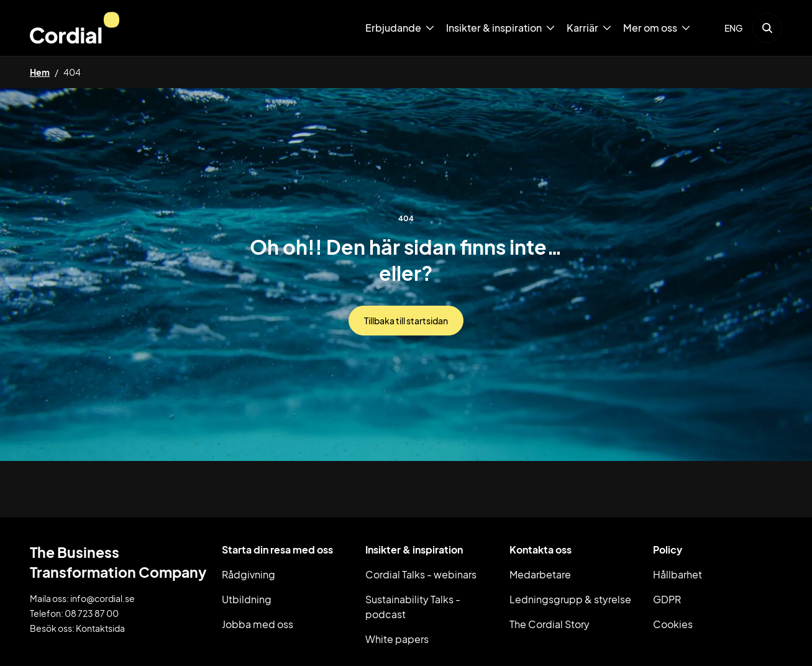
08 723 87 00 (92, 613)
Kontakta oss (541, 550)
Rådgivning (249, 574)
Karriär (582, 28)
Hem (40, 72)
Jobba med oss (258, 624)
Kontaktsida (100, 628)
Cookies (673, 624)
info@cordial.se (103, 598)
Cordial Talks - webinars (421, 574)
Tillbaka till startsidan (406, 321)
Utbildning (247, 599)
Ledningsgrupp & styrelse (570, 599)
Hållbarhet (677, 574)
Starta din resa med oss (277, 550)
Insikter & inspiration (494, 28)
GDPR (667, 599)
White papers (397, 639)
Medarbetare (540, 574)
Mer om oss (650, 28)
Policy (668, 550)
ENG (733, 28)
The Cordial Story (550, 624)
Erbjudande (393, 28)
